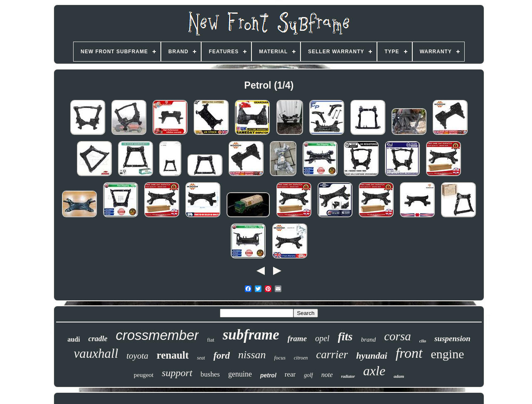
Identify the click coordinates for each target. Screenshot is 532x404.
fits (345, 336)
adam (399, 376)
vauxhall (96, 353)
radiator (348, 376)
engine (448, 354)
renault (173, 355)
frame (297, 338)
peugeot (144, 375)
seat (201, 358)
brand (368, 340)
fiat (211, 340)
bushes (210, 374)
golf (308, 375)
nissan (252, 355)
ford (222, 356)
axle (374, 371)
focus (280, 358)
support (177, 373)
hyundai (372, 356)
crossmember (157, 335)
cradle (98, 339)
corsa (397, 336)
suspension (452, 338)
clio (423, 341)
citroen (301, 358)
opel (322, 338)
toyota (137, 356)
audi (74, 339)
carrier (332, 354)
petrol (268, 375)
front (409, 353)
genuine (240, 374)
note (327, 375)
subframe (251, 335)
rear (290, 374)
